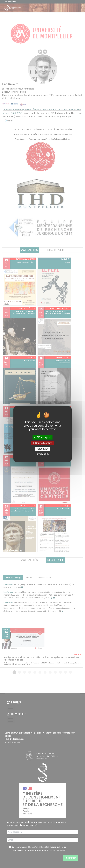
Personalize (43, 449)
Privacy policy (43, 454)
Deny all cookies (43, 443)
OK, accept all (42, 437)
